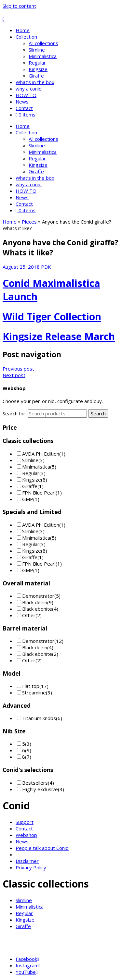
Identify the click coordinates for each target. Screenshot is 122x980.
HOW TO (26, 95)
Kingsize (38, 69)
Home (23, 30)
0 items (26, 115)
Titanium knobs (39, 718)
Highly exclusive (40, 789)
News (22, 102)
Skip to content (19, 6)
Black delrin (35, 602)
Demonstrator (38, 596)
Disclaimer (27, 861)
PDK (46, 267)
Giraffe (36, 76)
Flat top (31, 686)
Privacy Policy (31, 867)
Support (25, 822)
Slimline (37, 50)
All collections (43, 43)
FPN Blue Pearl (39, 493)
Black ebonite (37, 609)
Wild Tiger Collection (52, 317)
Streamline (34, 692)
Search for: (14, 413)
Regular (37, 63)
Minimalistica (43, 56)
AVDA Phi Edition (41, 454)
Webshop (26, 835)
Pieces (29, 222)
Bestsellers (35, 783)
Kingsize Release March (59, 336)
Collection (26, 37)
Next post (14, 375)
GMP (28, 499)
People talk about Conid (42, 848)
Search (98, 413)
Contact (24, 108)
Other (29, 615)
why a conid (29, 89)
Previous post (18, 369)
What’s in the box (35, 82)
